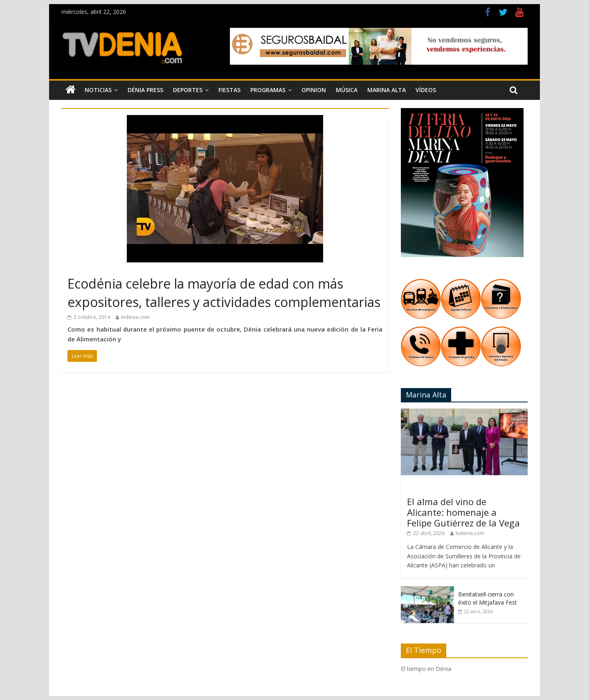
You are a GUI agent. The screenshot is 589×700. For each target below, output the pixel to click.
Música (347, 90)
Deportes (188, 90)
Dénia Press (145, 90)
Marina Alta (387, 90)
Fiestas (229, 90)
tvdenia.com (135, 317)
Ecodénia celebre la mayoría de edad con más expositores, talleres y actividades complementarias (224, 293)
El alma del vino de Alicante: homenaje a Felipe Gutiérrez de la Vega (463, 512)
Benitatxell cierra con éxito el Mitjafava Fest (488, 598)
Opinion (314, 90)
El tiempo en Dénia (426, 669)
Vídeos (426, 90)
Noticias (98, 90)
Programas (268, 90)
